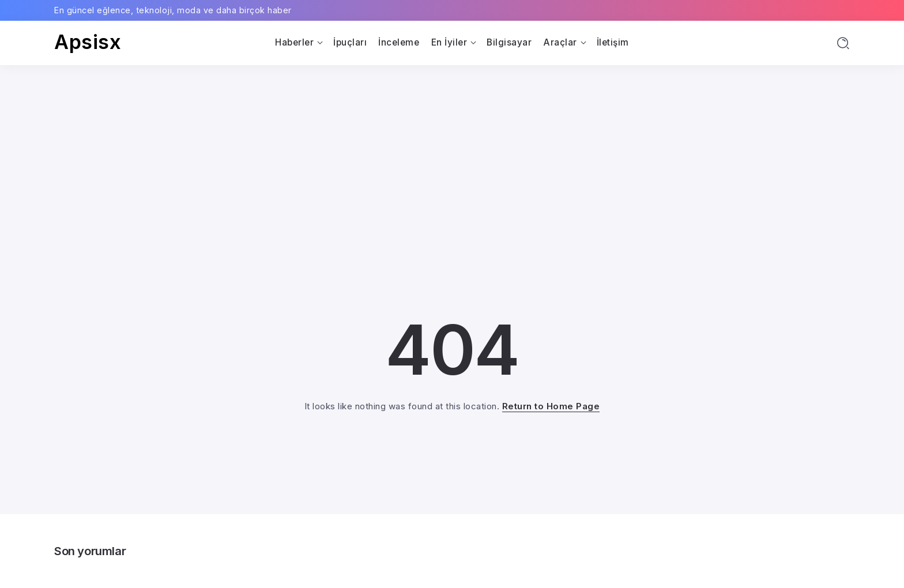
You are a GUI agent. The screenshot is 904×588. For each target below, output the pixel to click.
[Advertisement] (452, 152)
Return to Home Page (551, 406)
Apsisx (88, 42)
